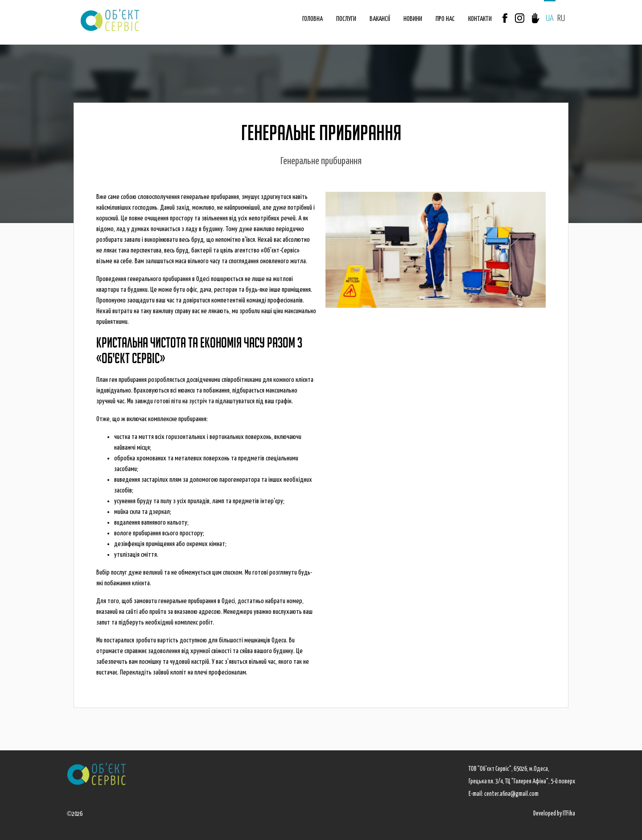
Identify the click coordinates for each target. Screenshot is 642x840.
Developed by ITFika (554, 814)
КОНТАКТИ (480, 19)
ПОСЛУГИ (346, 19)
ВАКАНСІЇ (380, 19)
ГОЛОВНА (313, 19)
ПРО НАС (445, 19)
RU (561, 19)
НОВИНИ (413, 19)
